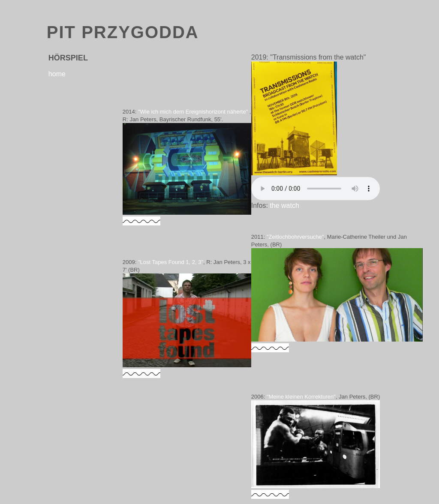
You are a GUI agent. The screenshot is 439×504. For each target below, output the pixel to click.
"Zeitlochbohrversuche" (295, 237)
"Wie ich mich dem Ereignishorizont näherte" (193, 112)
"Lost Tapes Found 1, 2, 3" (171, 262)
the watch (284, 205)
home (57, 74)
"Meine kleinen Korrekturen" (301, 397)
